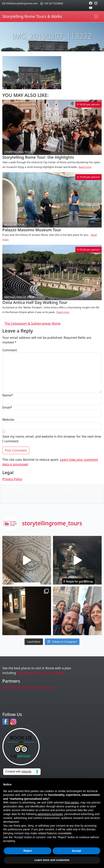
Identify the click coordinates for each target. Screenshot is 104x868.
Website (8, 420)
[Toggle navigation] (96, 16)
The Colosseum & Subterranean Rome (33, 323)
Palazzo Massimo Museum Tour (32, 230)
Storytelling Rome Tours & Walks (32, 16)
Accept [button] (76, 851)
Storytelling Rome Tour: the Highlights (38, 157)
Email (7, 407)
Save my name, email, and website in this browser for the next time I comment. (52, 439)
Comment (10, 350)
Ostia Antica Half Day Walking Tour (35, 302)
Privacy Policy (12, 479)
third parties (72, 802)
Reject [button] (27, 851)
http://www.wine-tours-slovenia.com (29, 687)
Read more (85, 167)
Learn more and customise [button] (52, 860)
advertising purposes (50, 814)
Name (8, 395)
